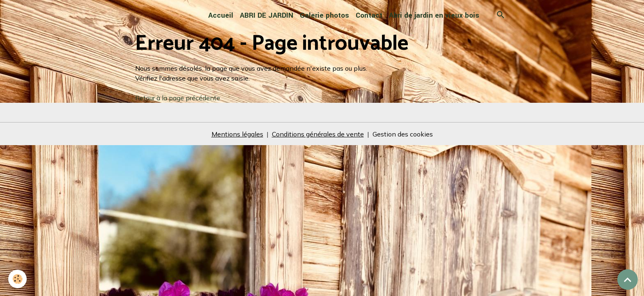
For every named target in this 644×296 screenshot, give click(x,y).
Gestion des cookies (403, 134)
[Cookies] (17, 279)
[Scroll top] (628, 280)
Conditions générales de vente (318, 134)
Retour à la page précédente (178, 98)
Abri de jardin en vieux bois (434, 15)
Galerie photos (324, 15)
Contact (369, 15)
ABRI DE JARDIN (267, 15)
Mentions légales (237, 134)
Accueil (221, 15)
